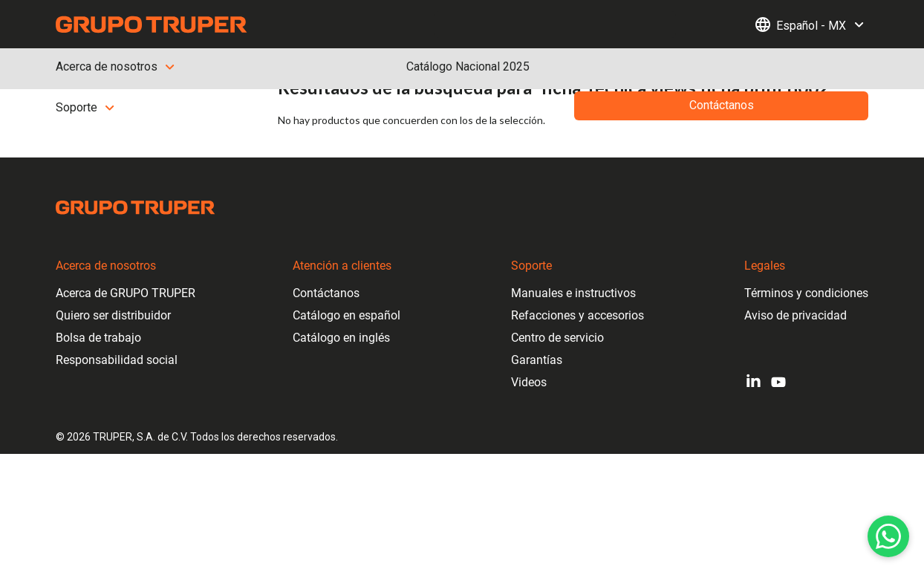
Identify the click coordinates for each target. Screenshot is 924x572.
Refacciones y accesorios (577, 315)
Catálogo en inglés (341, 338)
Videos (529, 382)
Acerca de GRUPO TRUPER (126, 293)
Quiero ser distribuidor (113, 315)
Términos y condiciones (806, 293)
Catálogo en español (346, 315)
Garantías (537, 360)
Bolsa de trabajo (98, 338)
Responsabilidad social (117, 360)
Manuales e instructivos (573, 293)
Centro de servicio (557, 338)
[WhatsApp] (888, 536)
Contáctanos (326, 293)
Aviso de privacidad (796, 315)
